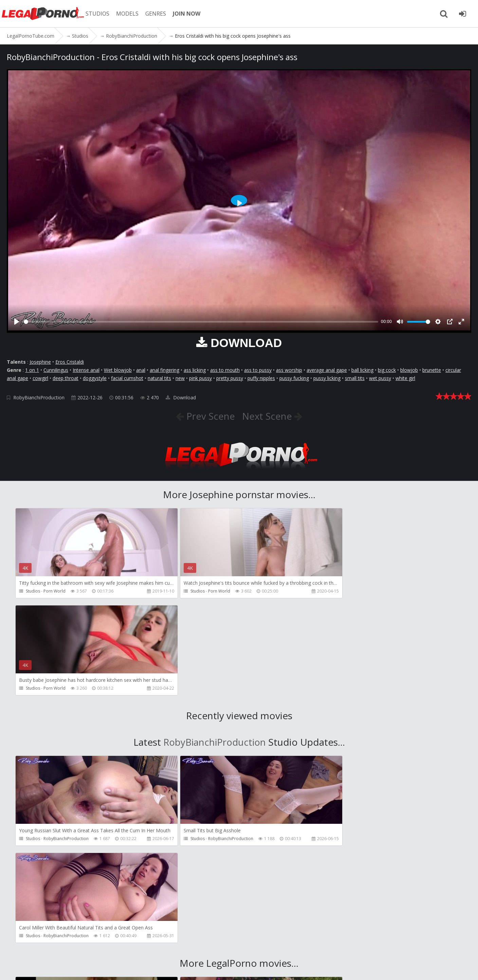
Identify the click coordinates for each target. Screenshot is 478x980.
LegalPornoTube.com (44, 14)
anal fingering (164, 370)
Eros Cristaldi (70, 362)
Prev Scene (209, 416)
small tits (355, 378)
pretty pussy (230, 378)
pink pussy (200, 378)
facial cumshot (127, 378)
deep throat (66, 378)
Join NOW (19, 948)
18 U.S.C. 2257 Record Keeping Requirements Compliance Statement (234, 968)
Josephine (40, 362)
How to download (159, 948)
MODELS (130, 14)
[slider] (201, 322)
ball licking (362, 370)
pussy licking (327, 378)
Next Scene (268, 416)
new (180, 378)
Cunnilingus (56, 370)
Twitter (201, 948)
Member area (54, 948)
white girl (405, 378)
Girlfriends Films (59, 865)
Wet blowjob (118, 370)
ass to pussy (258, 370)
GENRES (158, 14)
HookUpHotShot (209, 865)
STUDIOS (100, 14)
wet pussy (380, 378)
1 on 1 (32, 370)
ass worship (289, 370)
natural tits (159, 378)
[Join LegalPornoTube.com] (463, 14)
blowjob (409, 370)
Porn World (54, 591)
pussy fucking (294, 378)
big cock (387, 370)
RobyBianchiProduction (39, 397)
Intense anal (86, 370)
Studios (33, 591)
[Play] (17, 322)
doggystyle (95, 378)
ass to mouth (225, 370)
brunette (432, 370)
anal (141, 370)
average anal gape (327, 370)
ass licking (195, 370)
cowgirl (40, 378)
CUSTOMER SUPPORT (103, 948)
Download (181, 397)
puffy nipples (261, 378)
